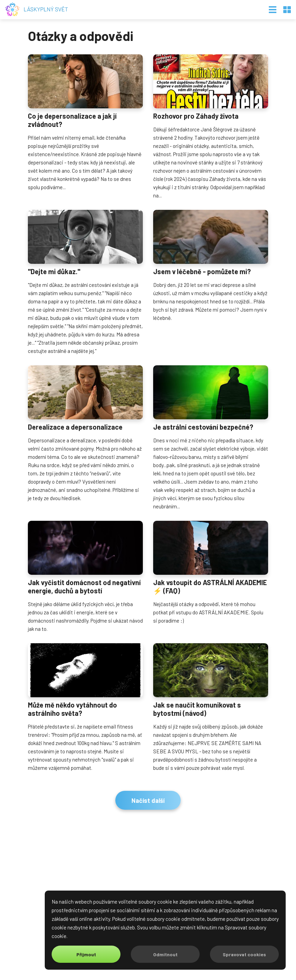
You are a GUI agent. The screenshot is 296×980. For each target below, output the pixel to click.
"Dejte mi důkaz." (54, 271)
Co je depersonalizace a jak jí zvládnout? (72, 120)
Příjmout (86, 954)
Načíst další (148, 800)
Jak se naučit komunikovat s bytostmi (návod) (197, 709)
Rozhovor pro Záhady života (196, 116)
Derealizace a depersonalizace (75, 427)
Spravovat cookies (244, 954)
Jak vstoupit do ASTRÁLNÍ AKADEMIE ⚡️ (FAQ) (210, 586)
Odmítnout (165, 954)
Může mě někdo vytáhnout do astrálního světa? (72, 709)
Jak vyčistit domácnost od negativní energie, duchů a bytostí (84, 586)
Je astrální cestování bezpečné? (203, 427)
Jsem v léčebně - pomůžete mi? (202, 271)
